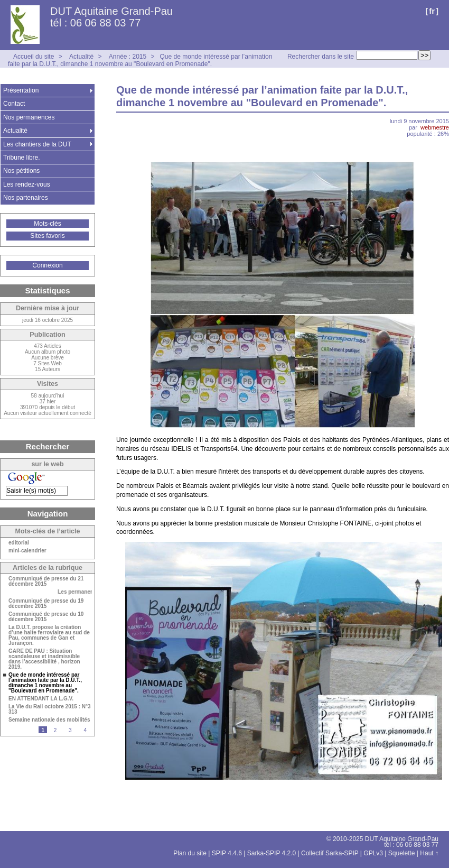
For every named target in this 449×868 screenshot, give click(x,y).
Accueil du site (34, 57)
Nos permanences (29, 117)
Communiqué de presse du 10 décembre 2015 (46, 617)
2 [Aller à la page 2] (55, 730)
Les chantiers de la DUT (37, 144)
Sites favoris (47, 236)
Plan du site (190, 853)
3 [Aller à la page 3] (70, 730)
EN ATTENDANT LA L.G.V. (41, 699)
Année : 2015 (128, 57)
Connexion (47, 265)
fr (432, 11)
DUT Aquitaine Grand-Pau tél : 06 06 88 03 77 (111, 17)
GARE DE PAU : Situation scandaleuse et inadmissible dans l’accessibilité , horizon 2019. (44, 659)
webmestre (435, 127)
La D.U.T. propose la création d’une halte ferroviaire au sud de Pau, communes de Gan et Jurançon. (49, 635)
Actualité (81, 57)
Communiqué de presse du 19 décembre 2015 (46, 604)
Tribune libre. (22, 158)
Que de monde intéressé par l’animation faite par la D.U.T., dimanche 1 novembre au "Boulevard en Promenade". (140, 60)
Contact (14, 104)
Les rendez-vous (27, 184)
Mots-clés (47, 224)
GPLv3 (373, 853)
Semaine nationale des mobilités (49, 720)
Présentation (21, 90)
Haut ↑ (429, 853)
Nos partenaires (26, 198)
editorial (19, 543)
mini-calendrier (27, 551)
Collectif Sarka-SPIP (330, 853)
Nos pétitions (21, 171)
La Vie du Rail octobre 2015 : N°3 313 (50, 709)
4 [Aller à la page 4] (85, 730)
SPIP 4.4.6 (227, 853)
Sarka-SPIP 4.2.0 (272, 853)
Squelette (402, 853)
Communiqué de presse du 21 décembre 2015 (46, 581)
